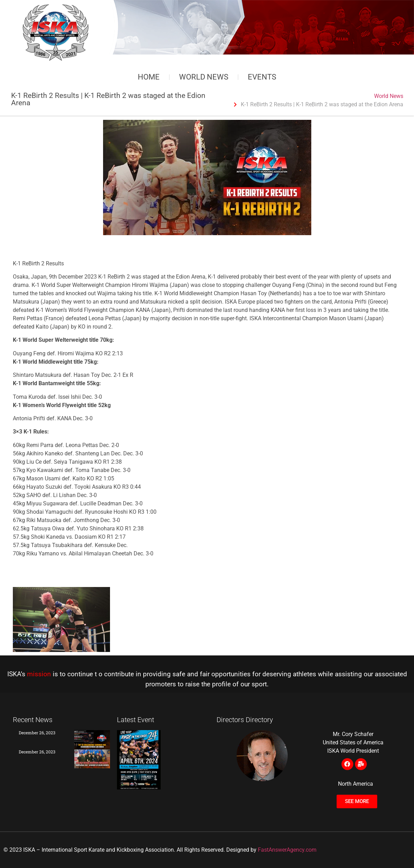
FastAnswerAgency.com (287, 850)
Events (262, 77)
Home (149, 77)
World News (204, 77)
